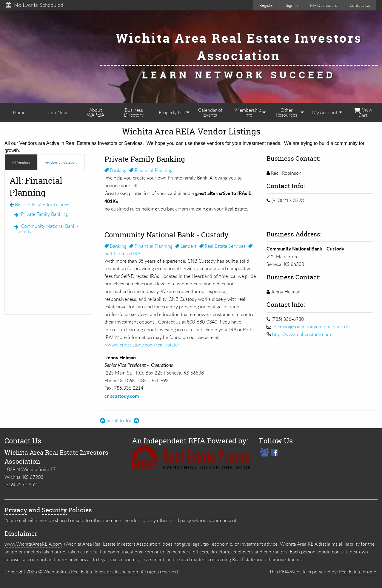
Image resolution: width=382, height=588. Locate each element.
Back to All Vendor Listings (39, 205)
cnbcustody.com (122, 396)
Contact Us (360, 5)
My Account (325, 112)
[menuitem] (19, 112)
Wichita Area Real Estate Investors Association (91, 572)
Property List (172, 112)
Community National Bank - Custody (46, 229)
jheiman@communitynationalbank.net (312, 327)
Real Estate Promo (358, 572)
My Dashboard (324, 5)
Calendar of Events (210, 112)
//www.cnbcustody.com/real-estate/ (142, 345)
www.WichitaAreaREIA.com (33, 544)
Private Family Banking (41, 214)
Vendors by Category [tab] (61, 162)
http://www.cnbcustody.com (302, 334)
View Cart (363, 112)
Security (54, 510)
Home (19, 112)
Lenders (186, 246)
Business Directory (134, 112)
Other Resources (287, 112)
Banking (115, 170)
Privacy (16, 510)
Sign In (292, 5)
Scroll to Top (120, 420)
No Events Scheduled (35, 5)
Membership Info (248, 112)
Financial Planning (151, 170)
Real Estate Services (222, 246)
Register (267, 5)
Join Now (57, 112)
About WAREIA (95, 112)
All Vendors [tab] (21, 162)
